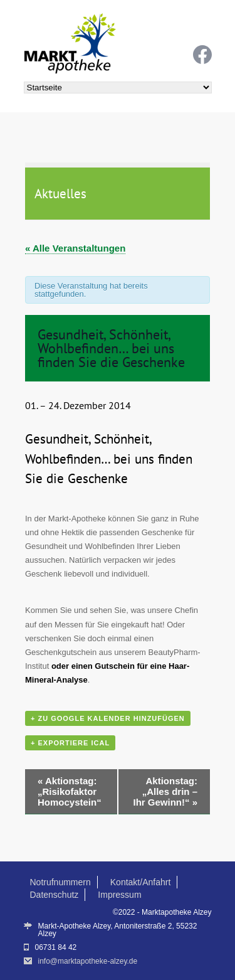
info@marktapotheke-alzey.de (88, 961)
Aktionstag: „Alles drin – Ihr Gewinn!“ (165, 791)
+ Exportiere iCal (70, 743)
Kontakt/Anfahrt (141, 882)
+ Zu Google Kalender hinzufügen (108, 718)
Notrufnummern (60, 882)
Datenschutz (55, 895)
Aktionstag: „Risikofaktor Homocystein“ (70, 791)
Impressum (119, 895)
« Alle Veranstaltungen (75, 248)
